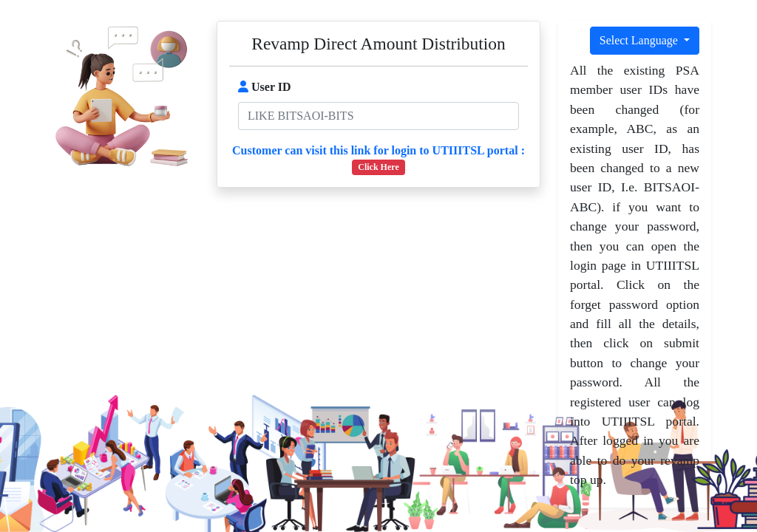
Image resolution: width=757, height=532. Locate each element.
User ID (264, 87)
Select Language (640, 40)
